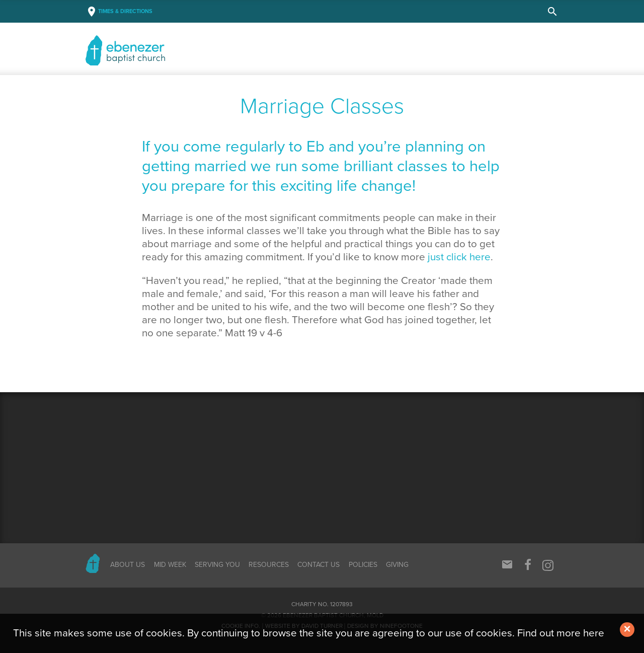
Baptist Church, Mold (159, 50)
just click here (459, 257)
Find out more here (561, 633)
